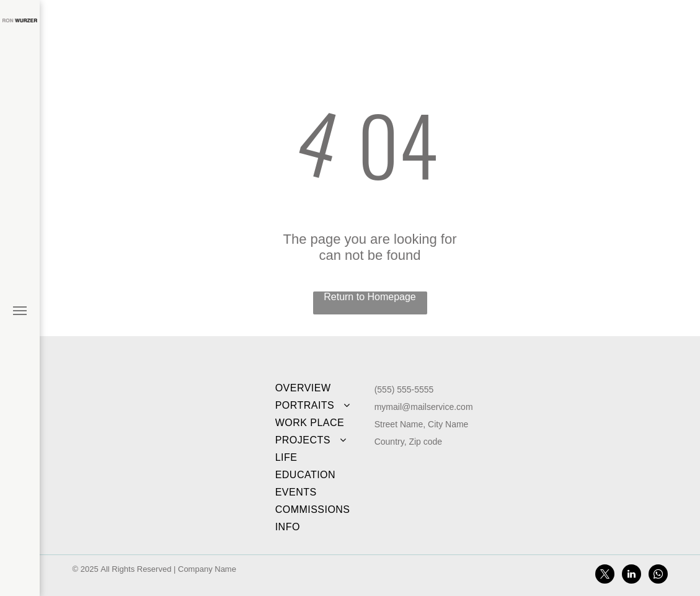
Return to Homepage (370, 297)
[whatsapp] (658, 576)
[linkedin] (631, 576)
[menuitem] (321, 388)
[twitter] (605, 576)
